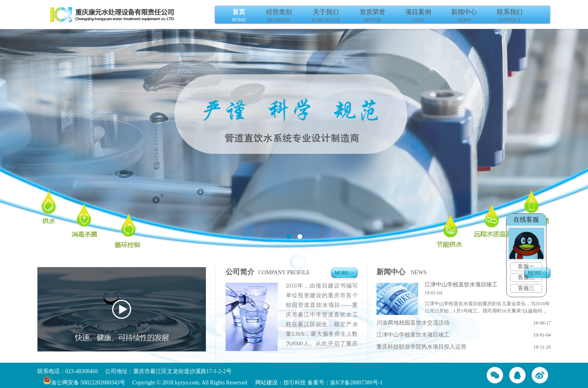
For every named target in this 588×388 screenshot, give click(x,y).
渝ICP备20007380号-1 (356, 383)
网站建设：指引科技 (281, 383)
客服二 (527, 277)
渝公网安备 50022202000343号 (84, 383)
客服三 (527, 288)
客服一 (527, 266)
